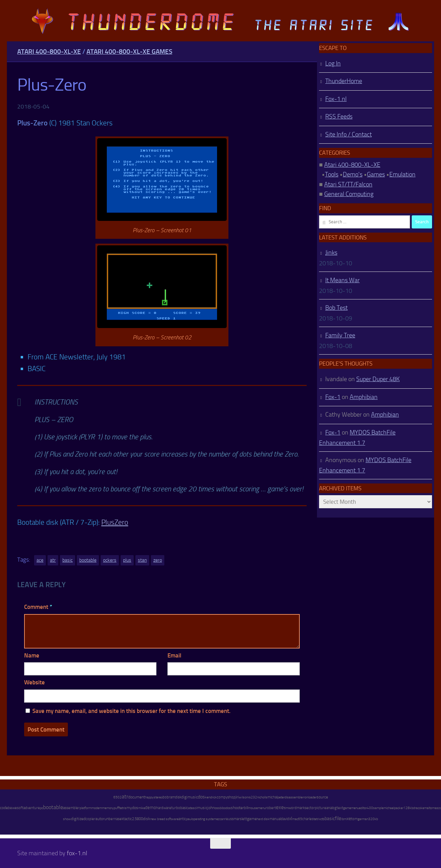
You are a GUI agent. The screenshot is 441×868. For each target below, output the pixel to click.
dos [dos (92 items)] (201, 797)
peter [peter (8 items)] (281, 797)
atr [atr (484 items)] (125, 796)
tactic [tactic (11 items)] (128, 819)
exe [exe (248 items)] (280, 807)
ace (40, 560)
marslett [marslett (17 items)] (240, 819)
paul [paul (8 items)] (189, 819)
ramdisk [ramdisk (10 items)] (175, 797)
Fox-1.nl (336, 99)
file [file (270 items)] (338, 818)
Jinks (331, 253)
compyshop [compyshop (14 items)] (226, 797)
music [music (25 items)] (202, 808)
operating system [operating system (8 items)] (204, 819)
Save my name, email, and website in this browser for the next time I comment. (131, 711)
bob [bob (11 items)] (166, 797)
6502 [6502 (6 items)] (117, 797)
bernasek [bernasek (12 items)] (116, 819)
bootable (88, 560)
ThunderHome (344, 81)
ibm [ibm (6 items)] (344, 819)
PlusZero (115, 522)
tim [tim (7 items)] (286, 808)
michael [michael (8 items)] (389, 808)
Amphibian (364, 397)
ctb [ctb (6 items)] (322, 819)
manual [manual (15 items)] (275, 819)
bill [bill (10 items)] (246, 808)
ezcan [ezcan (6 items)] (220, 819)
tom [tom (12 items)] (354, 819)
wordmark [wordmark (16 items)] (296, 808)
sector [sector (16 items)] (310, 808)
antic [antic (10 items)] (182, 819)
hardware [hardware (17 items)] (164, 808)
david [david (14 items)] (285, 819)
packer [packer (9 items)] (399, 808)
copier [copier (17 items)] (90, 819)
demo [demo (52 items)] (151, 808)
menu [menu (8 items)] (262, 808)
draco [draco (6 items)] (417, 808)
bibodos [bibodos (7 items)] (225, 808)
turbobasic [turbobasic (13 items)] (180, 808)
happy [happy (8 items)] (149, 797)
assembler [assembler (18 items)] (71, 808)
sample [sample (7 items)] (378, 808)
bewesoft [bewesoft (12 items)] (16, 808)
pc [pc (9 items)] (42, 808)
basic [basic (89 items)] (330, 818)
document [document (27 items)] (137, 797)
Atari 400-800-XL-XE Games (129, 52)
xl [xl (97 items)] (291, 819)
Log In (333, 63)
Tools (332, 174)
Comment (38, 607)
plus (127, 560)
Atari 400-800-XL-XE (49, 52)
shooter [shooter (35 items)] (237, 808)
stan (142, 560)
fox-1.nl (77, 853)
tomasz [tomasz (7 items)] (435, 808)
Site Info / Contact (348, 134)
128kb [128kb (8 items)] (408, 808)
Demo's (353, 174)
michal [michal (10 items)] (272, 797)
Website (34, 682)
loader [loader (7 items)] (312, 797)
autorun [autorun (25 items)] (102, 819)
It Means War (342, 280)
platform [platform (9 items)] (85, 808)
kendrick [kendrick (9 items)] (211, 797)
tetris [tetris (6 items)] (123, 808)
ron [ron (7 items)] (306, 797)
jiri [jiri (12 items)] (237, 797)
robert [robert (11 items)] (271, 808)
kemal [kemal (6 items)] (425, 808)
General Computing (349, 194)
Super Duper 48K (378, 379)
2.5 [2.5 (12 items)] (134, 819)
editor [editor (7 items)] (363, 808)
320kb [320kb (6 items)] (373, 819)
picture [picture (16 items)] (321, 808)
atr (53, 560)
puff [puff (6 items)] (116, 808)
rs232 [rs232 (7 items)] (253, 797)
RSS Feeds (339, 116)
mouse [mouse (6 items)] (253, 808)
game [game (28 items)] (252, 819)
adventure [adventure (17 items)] (32, 808)
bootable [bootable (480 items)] (53, 807)
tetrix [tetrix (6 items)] (317, 819)
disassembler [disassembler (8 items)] (294, 797)
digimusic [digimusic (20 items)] (189, 797)
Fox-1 (333, 397)
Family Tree (340, 335)
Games (376, 174)
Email (174, 655)
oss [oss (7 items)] (217, 808)
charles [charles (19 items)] (308, 819)
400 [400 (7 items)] (370, 808)
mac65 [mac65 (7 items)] (297, 819)
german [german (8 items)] (363, 819)
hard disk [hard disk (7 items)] (263, 819)
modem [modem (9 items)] (97, 808)
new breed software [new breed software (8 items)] (164, 819)
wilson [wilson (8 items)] (243, 797)
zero (158, 560)
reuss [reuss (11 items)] (229, 819)
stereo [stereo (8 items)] (158, 797)
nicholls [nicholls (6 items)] (262, 797)
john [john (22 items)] (211, 808)
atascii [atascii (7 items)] (193, 808)
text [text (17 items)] (340, 808)
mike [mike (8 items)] (142, 808)
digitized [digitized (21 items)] (78, 819)
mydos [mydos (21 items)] (132, 808)
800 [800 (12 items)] (140, 819)
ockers (110, 560)
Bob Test (336, 308)
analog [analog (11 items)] (331, 808)
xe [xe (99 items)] (349, 819)
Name (32, 655)
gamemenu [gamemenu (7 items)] (351, 808)
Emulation (402, 174)
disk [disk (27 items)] (147, 819)
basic (68, 560)
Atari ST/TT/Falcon (348, 184)
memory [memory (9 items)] (108, 808)
